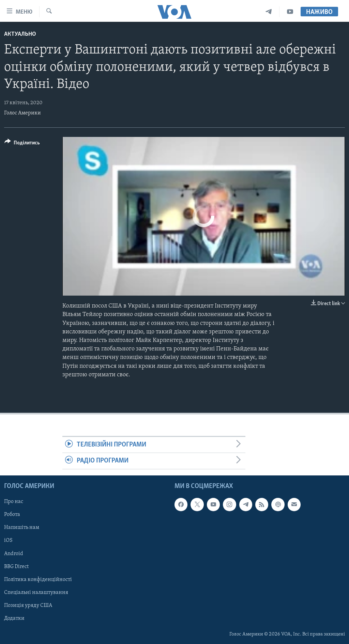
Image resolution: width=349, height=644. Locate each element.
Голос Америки (22, 113)
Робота (12, 515)
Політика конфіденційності (38, 579)
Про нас (14, 502)
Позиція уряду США (28, 605)
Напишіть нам (22, 528)
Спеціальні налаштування (36, 592)
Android (14, 553)
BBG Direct (16, 566)
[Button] (22, 144)
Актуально (20, 34)
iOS (8, 540)
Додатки (14, 618)
